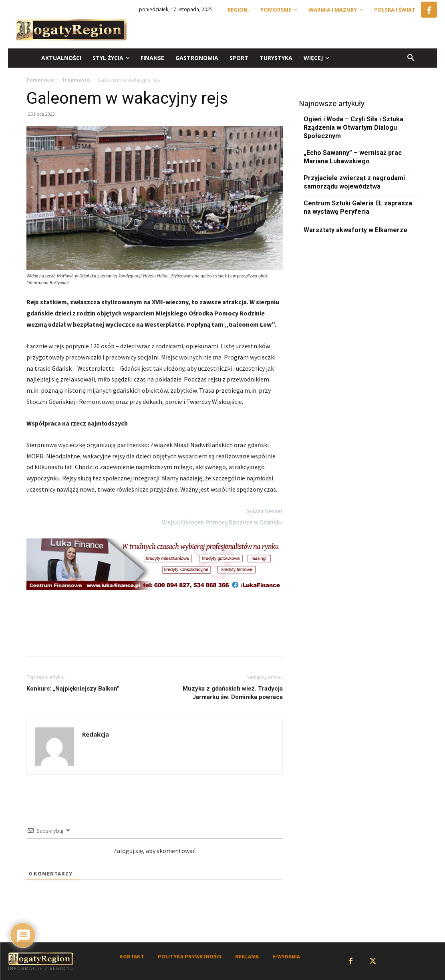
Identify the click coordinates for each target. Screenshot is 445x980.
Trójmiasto (76, 80)
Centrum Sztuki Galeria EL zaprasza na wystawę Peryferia (358, 207)
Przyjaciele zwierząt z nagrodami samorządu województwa (354, 182)
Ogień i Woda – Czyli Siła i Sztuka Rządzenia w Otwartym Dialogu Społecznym (353, 128)
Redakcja (96, 734)
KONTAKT (132, 956)
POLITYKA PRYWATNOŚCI (190, 956)
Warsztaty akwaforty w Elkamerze (355, 230)
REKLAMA (247, 956)
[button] (411, 58)
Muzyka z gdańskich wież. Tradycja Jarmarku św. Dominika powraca (233, 693)
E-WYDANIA (286, 956)
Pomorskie (40, 80)
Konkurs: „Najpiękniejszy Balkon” (73, 689)
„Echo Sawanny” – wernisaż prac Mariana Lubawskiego (353, 157)
